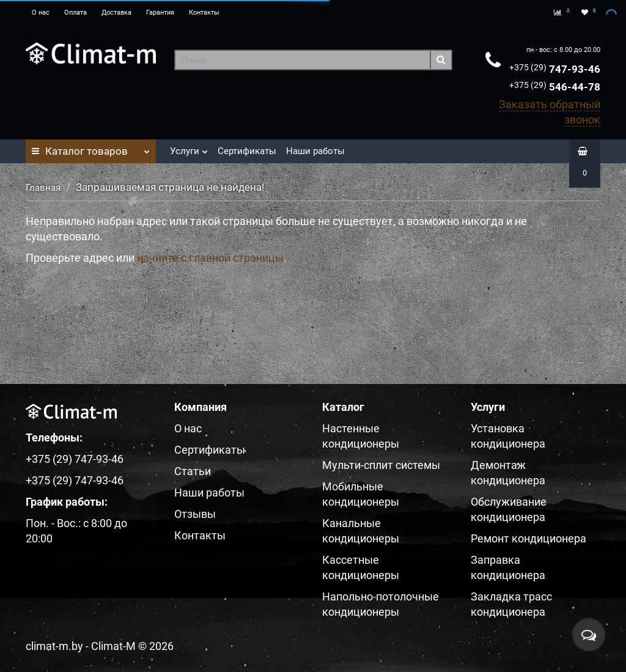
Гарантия (160, 13)
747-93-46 (555, 69)
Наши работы (315, 151)
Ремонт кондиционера (528, 538)
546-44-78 (555, 87)
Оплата (75, 13)
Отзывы (195, 514)
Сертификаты (247, 151)
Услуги (189, 148)
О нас (41, 13)
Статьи (193, 471)
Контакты (204, 13)
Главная (43, 188)
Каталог (91, 148)
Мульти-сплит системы (381, 465)
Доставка (116, 13)
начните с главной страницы (210, 258)
